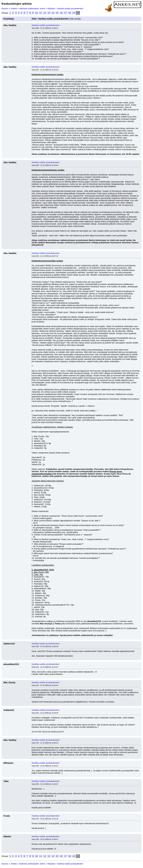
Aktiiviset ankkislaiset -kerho (32, 9)
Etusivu (5, 9)
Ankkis (14, 9)
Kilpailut (51, 9)
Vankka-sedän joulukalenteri (70, 9)
